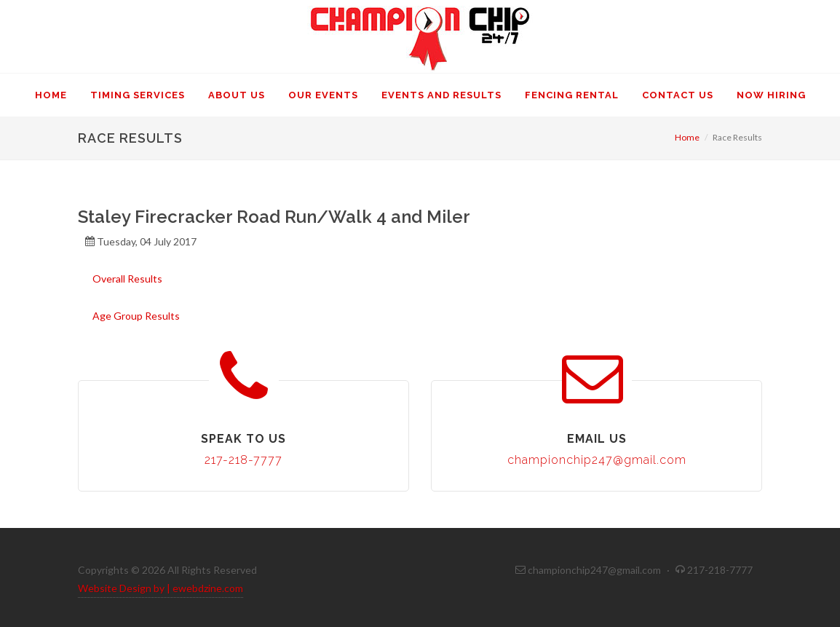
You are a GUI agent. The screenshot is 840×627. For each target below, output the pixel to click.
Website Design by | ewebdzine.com (161, 588)
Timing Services (138, 95)
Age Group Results (136, 316)
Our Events (323, 95)
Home (687, 137)
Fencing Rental (572, 95)
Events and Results (441, 95)
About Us (237, 95)
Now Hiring (771, 95)
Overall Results (127, 279)
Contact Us (678, 95)
